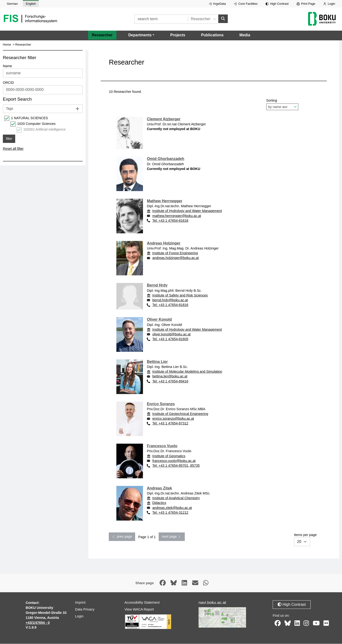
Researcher (102, 35)
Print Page (306, 4)
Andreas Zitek (159, 488)
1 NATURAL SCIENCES (30, 118)
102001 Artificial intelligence (44, 130)
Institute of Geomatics (169, 456)
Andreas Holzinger (164, 243)
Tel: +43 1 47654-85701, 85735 (176, 465)
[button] (141, 35)
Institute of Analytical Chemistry (176, 498)
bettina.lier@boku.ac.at (170, 376)
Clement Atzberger (164, 119)
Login (329, 4)
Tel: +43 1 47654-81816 (170, 305)
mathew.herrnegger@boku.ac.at (177, 216)
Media (245, 35)
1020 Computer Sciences (36, 124)
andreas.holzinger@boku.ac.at (175, 258)
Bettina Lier (157, 362)
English (31, 4)
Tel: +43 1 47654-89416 (170, 381)
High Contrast (277, 4)
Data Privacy (85, 610)
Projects (178, 35)
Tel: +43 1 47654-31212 (170, 512)
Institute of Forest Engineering (175, 253)
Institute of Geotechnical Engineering (180, 414)
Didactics (159, 503)
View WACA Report (139, 610)
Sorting (282, 104)
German (12, 4)
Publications (212, 35)
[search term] (161, 19)
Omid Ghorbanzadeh (165, 159)
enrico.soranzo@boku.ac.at (173, 419)
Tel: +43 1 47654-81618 (170, 221)
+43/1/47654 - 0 (38, 623)
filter (9, 139)
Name (7, 66)
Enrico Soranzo (161, 404)
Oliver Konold (159, 320)
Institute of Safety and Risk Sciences (180, 295)
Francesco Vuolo (162, 446)
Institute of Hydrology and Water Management (187, 211)
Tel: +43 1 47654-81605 (170, 339)
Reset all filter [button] (13, 149)
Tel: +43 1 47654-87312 (170, 423)
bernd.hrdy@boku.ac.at (170, 300)
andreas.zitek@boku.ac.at (172, 508)
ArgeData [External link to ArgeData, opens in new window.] (217, 4)
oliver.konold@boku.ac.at (171, 334)
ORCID (8, 83)
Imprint (80, 603)
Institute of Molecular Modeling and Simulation (187, 372)
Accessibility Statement (142, 603)
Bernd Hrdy (157, 285)
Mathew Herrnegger (164, 201)
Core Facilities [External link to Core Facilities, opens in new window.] (246, 4)
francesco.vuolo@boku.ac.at (174, 461)
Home (7, 45)
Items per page (305, 540)
